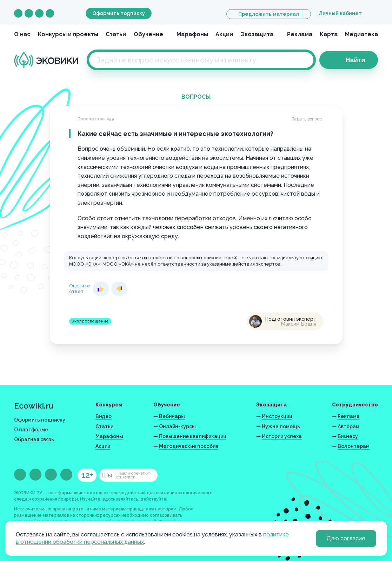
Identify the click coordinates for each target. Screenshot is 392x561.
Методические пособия (189, 446)
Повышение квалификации (192, 436)
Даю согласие (346, 538)
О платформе (31, 430)
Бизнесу (348, 436)
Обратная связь (34, 439)
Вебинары (172, 416)
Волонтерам (354, 446)
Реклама (300, 34)
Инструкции (277, 416)
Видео (104, 416)
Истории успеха (282, 436)
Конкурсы (109, 405)
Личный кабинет (340, 13)
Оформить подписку (119, 13)
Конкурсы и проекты (68, 34)
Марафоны (192, 34)
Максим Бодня (299, 324)
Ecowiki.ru (34, 406)
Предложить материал (269, 14)
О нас (22, 34)
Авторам (348, 426)
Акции (224, 34)
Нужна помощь (281, 426)
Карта (329, 34)
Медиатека (361, 34)
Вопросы (196, 97)
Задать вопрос (307, 119)
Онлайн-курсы (177, 426)
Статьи (116, 34)
